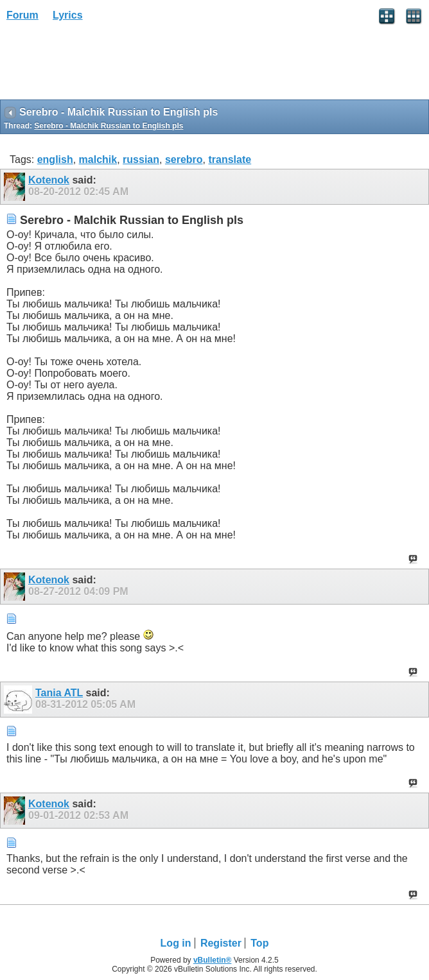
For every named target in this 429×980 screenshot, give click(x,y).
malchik (98, 159)
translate (230, 159)
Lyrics (68, 15)
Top (259, 943)
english (55, 159)
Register (221, 943)
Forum (22, 15)
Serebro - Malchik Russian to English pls (109, 126)
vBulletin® (213, 960)
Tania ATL (59, 693)
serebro (184, 159)
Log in (176, 943)
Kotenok (49, 180)
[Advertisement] (103, 65)
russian (141, 159)
